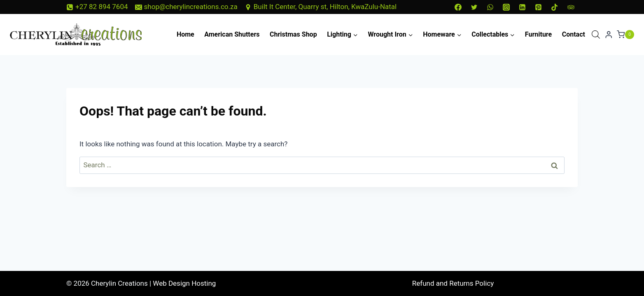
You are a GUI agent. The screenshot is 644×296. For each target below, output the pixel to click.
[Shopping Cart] (625, 34)
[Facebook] (458, 7)
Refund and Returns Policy (453, 283)
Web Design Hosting (184, 283)
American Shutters (232, 34)
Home (185, 34)
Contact (574, 34)
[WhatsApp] (490, 7)
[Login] (609, 35)
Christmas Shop (293, 34)
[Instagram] (506, 7)
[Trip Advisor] (571, 7)
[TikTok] (555, 7)
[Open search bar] (596, 35)
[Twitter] (474, 7)
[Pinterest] (539, 7)
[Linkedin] (523, 7)
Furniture (538, 34)
